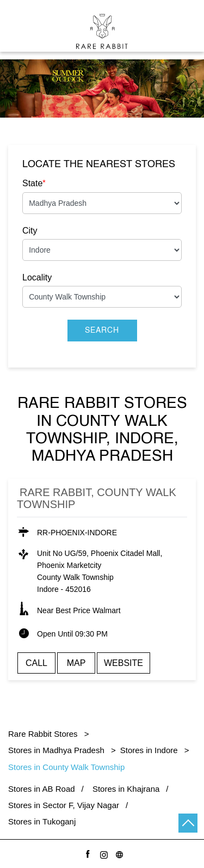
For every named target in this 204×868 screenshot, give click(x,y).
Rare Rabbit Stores (44, 734)
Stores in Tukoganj (42, 821)
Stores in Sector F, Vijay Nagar (64, 805)
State (34, 183)
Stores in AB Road (42, 789)
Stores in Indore (149, 750)
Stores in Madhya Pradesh (56, 750)
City (30, 231)
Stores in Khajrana (126, 789)
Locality (37, 277)
